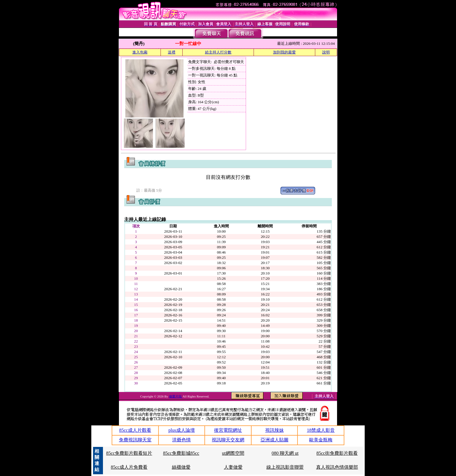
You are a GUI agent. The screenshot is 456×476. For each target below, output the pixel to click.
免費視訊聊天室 (135, 440)
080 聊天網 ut (285, 453)
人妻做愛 (233, 467)
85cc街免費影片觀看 (337, 453)
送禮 (172, 52)
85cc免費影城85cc (181, 453)
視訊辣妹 (275, 430)
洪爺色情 (181, 440)
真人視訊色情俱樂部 (337, 467)
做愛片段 (176, 396)
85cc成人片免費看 (129, 467)
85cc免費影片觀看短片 (129, 453)
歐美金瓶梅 (321, 440)
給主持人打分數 (218, 52)
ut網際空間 (233, 453)
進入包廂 (140, 52)
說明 (326, 52)
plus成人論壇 (182, 430)
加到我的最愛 (284, 52)
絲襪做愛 (181, 467)
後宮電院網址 (228, 430)
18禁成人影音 (321, 430)
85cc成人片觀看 (135, 430)
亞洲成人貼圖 (275, 440)
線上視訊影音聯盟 (285, 467)
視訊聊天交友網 (228, 440)
